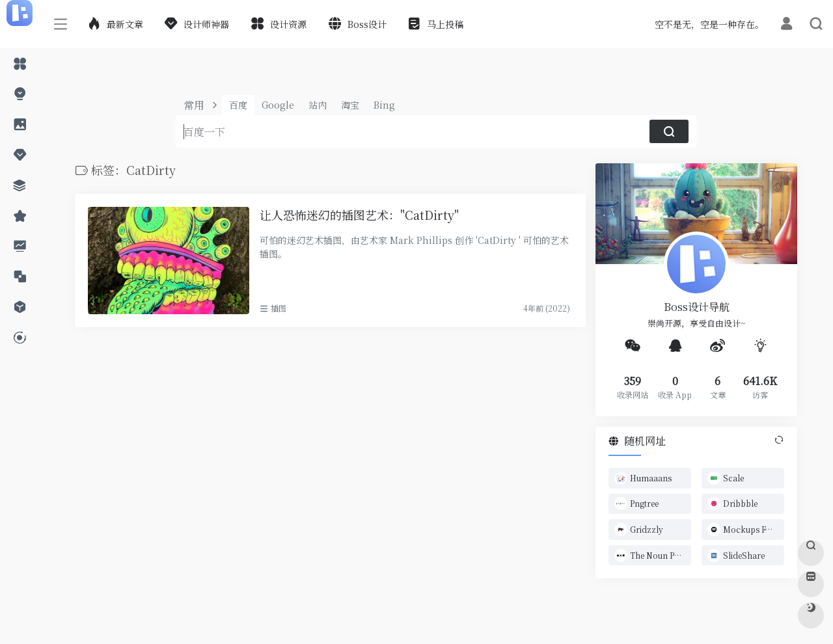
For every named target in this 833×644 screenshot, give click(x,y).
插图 (279, 308)
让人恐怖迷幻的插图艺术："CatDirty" (359, 215)
